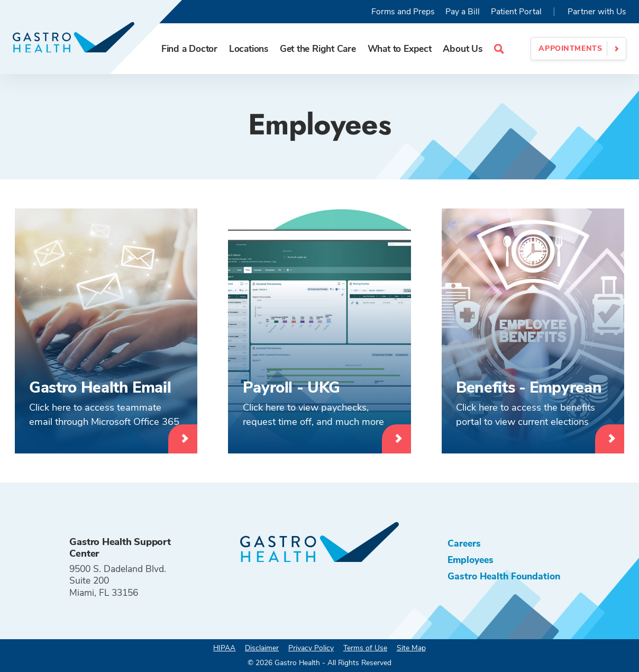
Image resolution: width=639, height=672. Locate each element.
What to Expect (400, 49)
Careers (464, 543)
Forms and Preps (403, 12)
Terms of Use (365, 648)
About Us (462, 49)
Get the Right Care (318, 49)
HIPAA (224, 648)
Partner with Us (597, 12)
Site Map (411, 648)
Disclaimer (262, 648)
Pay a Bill (463, 12)
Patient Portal (516, 12)
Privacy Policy (311, 648)
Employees (471, 560)
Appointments (570, 48)
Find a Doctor (189, 49)
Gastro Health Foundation (504, 576)
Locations (249, 49)
